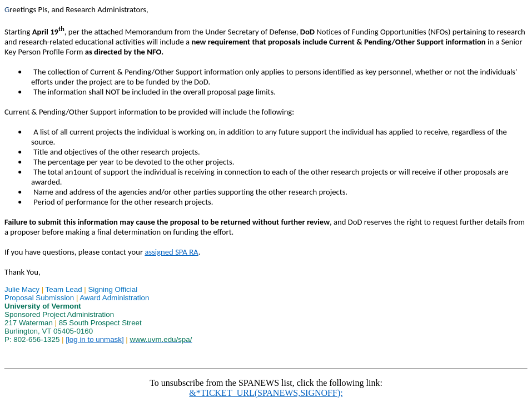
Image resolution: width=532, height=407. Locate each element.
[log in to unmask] (95, 339)
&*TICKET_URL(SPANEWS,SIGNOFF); (266, 393)
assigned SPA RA (171, 252)
